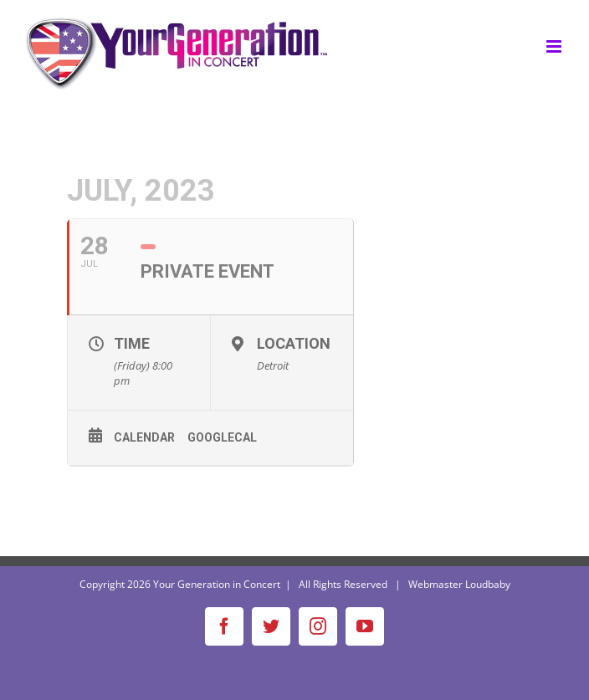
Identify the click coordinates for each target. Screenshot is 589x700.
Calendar (144, 437)
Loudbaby (488, 584)
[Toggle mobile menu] (555, 46)
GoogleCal (222, 437)
